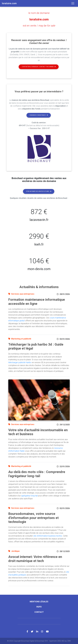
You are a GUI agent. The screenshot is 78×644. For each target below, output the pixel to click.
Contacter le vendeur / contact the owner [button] (39, 67)
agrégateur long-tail (29, 496)
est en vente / (39, 26)
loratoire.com (39, 19)
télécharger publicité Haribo (20, 362)
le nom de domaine (39, 13)
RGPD (39, 607)
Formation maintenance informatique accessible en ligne (37, 301)
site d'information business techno (48, 536)
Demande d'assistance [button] (39, 115)
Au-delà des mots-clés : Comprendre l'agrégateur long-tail (37, 474)
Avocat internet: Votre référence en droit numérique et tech (35, 559)
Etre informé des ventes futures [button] (39, 191)
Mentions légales (39, 601)
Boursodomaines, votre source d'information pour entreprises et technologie (33, 518)
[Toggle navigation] (73, 3)
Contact (39, 612)
